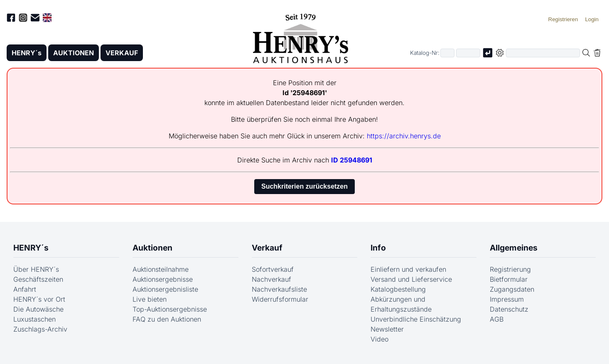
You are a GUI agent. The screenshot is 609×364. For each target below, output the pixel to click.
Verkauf (267, 248)
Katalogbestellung (398, 289)
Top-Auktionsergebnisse (170, 309)
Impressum (507, 299)
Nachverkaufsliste (279, 289)
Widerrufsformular (280, 299)
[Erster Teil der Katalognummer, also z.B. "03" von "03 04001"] (447, 53)
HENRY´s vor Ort (39, 299)
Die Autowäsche (38, 309)
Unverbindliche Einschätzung (416, 319)
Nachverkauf (271, 279)
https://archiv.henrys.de (404, 136)
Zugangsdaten (512, 289)
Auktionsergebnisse (163, 279)
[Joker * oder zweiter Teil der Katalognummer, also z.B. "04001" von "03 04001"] (468, 53)
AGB (497, 319)
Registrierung (510, 269)
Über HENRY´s (36, 269)
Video (379, 339)
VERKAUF (122, 53)
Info (378, 248)
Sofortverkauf (273, 269)
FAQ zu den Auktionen (167, 319)
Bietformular (509, 279)
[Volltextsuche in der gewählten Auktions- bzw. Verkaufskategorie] (543, 53)
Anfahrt (25, 289)
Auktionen (152, 248)
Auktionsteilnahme (161, 269)
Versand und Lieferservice (411, 279)
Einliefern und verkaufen (408, 269)
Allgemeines (514, 248)
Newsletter (387, 329)
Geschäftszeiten (38, 279)
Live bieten (150, 299)
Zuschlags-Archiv (40, 329)
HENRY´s (27, 53)
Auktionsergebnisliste (165, 289)
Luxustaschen (34, 319)
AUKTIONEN (74, 53)
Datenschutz (509, 309)
